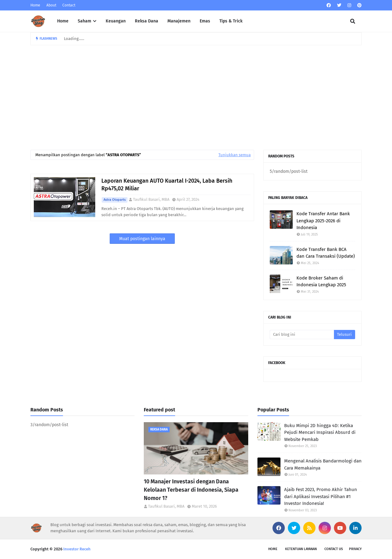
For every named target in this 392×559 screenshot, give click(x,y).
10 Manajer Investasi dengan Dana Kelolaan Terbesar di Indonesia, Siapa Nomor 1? (191, 490)
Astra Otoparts (115, 200)
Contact (69, 5)
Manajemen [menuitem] (179, 21)
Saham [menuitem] (84, 21)
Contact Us (334, 549)
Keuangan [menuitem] (116, 21)
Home (35, 5)
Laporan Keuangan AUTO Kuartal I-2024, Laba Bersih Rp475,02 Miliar (167, 185)
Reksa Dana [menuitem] (147, 21)
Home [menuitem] (63, 21)
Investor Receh (77, 549)
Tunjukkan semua (235, 155)
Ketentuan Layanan (301, 549)
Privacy (355, 549)
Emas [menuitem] (205, 21)
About (51, 5)
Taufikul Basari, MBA (151, 199)
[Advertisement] (196, 91)
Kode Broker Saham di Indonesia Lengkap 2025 (321, 281)
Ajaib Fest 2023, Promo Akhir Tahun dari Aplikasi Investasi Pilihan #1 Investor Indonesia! (321, 496)
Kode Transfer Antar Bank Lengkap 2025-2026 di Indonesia (323, 221)
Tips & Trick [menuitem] (231, 21)
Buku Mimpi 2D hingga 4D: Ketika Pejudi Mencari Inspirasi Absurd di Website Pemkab (320, 432)
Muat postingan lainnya (142, 239)
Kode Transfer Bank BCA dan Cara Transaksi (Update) (326, 253)
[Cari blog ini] (302, 335)
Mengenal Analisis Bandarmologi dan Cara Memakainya (323, 464)
